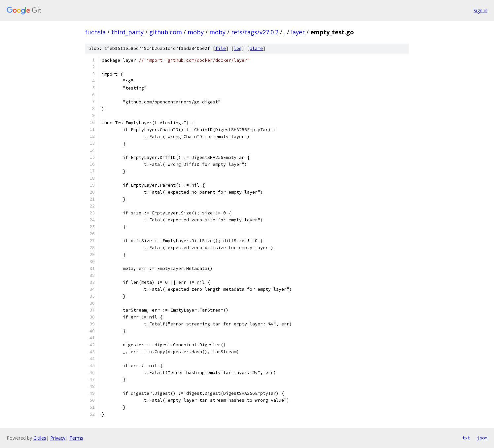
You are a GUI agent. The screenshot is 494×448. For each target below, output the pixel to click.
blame (256, 48)
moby (196, 32)
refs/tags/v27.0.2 (255, 32)
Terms (76, 438)
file (221, 48)
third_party (127, 32)
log (238, 48)
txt (466, 438)
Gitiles (40, 438)
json (482, 438)
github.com (166, 32)
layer (298, 32)
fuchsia (95, 32)
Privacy (58, 438)
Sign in (480, 10)
